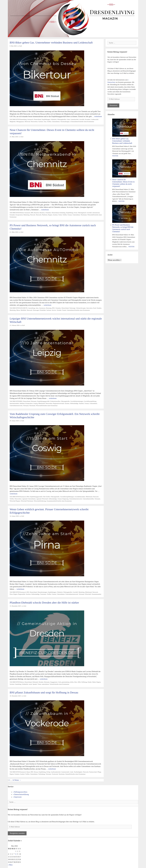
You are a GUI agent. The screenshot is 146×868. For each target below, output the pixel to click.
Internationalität (14, 403)
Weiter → (18, 780)
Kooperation (19, 215)
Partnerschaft (93, 772)
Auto (37, 308)
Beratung (49, 308)
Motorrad (27, 122)
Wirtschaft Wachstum (27, 501)
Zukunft (68, 774)
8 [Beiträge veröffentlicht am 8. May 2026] (16, 854)
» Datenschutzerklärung (21, 794)
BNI (32, 213)
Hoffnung (84, 682)
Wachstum (84, 215)
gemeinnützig (66, 682)
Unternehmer (76, 215)
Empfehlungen (46, 119)
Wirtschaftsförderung (40, 501)
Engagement (54, 682)
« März (10, 865)
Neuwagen (36, 310)
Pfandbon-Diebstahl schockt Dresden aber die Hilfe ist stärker (44, 603)
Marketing (26, 215)
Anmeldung (23, 119)
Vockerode (55, 774)
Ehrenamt (34, 401)
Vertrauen (26, 406)
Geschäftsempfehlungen (67, 497)
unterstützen (45, 684)
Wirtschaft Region (15, 501)
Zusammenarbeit (51, 501)
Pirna (11, 594)
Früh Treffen (46, 497)
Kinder (90, 682)
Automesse (42, 308)
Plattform (45, 215)
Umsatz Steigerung (63, 499)
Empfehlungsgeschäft (43, 401)
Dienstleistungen (42, 592)
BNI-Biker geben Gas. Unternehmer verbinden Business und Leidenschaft (51, 42)
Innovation (89, 308)
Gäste (68, 119)
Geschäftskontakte (80, 497)
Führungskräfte (62, 119)
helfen (72, 682)
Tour (45, 122)
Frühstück (54, 119)
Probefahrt (43, 310)
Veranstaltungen (65, 122)
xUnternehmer (74, 122)
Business (42, 213)
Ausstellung (32, 308)
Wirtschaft (90, 215)
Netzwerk (39, 215)
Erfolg (48, 772)
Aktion (22, 682)
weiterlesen (98, 116)
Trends (64, 310)
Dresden (41, 682)
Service (54, 310)
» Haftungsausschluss (20, 792)
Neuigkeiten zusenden (17, 833)
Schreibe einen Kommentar (86, 122)
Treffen (49, 122)
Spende (35, 684)
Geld (59, 682)
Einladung (62, 213)
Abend (22, 213)
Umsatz (70, 215)
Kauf (95, 308)
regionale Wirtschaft (42, 499)
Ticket (60, 215)
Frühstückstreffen (55, 401)
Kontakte (88, 119)
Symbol (22, 774)
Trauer (39, 684)
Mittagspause (20, 122)
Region (50, 215)
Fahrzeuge (72, 308)
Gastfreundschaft (56, 772)
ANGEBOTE (24, 308)
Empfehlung (70, 213)
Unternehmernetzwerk (16, 406)
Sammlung (18, 684)
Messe (18, 310)
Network (33, 215)
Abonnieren (113, 105)
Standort (81, 403)
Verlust (52, 684)
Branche (37, 213)
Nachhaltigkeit (78, 772)
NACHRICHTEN (15, 119)
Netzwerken (34, 122)
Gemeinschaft (75, 119)
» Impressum (17, 797)
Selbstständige (74, 403)
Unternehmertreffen (88, 499)
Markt (94, 682)
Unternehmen (56, 122)
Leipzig (35, 403)
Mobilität (23, 310)
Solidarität (25, 684)
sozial (30, 684)
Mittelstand (42, 403)
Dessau (36, 772)
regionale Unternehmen (29, 499)
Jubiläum (22, 403)
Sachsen (41, 122)
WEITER (115, 156)
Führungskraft (82, 213)
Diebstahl (35, 682)
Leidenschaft (95, 119)
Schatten (17, 774)
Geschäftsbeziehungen (77, 401)
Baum (28, 772)
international (96, 213)
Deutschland (37, 119)
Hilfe (79, 682)
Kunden (99, 308)
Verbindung (42, 774)
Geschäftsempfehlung (90, 401)
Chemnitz (48, 213)
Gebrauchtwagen (81, 308)
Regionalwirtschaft (59, 403)
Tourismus (43, 594)
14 (13, 780)
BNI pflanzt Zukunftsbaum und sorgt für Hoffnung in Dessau (44, 692)
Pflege (99, 772)
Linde (72, 772)
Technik (59, 310)
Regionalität (22, 594)
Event (75, 213)
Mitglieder (13, 122)
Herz (76, 682)
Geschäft (82, 119)
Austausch (30, 119)
